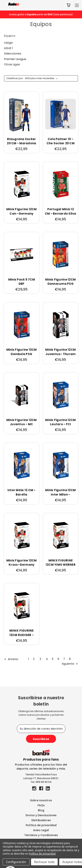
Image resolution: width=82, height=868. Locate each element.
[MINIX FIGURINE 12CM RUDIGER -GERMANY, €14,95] (22, 606)
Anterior (11, 659)
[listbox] (42, 78)
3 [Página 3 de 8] (40, 659)
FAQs (41, 805)
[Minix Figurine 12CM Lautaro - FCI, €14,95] (61, 395)
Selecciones (13, 53)
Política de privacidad (41, 825)
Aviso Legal (41, 830)
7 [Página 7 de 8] (64, 659)
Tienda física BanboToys (41, 774)
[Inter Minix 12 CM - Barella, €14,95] (22, 465)
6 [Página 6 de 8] (58, 659)
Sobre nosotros (41, 800)
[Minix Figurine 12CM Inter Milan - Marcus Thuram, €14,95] (61, 465)
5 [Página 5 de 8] (53, 659)
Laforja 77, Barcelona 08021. (41, 778)
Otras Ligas (12, 64)
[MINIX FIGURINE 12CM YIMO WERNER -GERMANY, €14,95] (61, 535)
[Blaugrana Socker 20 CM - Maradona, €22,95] (22, 114)
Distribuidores (41, 820)
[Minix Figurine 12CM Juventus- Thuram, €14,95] (61, 325)
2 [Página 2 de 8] (34, 659)
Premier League (15, 59)
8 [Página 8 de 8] (70, 659)
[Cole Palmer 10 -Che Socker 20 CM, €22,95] (61, 114)
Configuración (16, 862)
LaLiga (8, 43)
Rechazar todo (44, 862)
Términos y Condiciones (41, 835)
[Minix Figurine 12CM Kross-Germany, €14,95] (22, 535)
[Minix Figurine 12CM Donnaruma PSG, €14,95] (61, 255)
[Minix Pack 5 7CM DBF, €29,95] (22, 255)
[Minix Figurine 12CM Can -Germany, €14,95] (22, 184)
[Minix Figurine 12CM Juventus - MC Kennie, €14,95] (22, 395)
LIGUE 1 (9, 48)
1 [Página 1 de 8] (29, 659)
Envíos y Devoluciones (41, 815)
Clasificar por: (15, 78)
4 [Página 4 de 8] (47, 659)
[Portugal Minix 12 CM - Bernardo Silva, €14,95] (61, 184)
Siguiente (70, 664)
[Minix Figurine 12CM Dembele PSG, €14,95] (22, 325)
